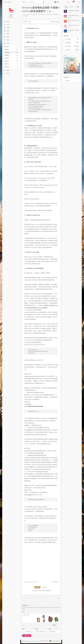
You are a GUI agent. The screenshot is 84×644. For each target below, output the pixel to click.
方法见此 (27, 425)
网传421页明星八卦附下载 (75, 20)
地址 (50, 629)
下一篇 (58, 598)
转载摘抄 (11, 55)
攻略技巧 (11, 49)
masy (25, 14)
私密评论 (54, 625)
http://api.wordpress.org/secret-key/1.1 (40, 220)
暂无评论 (50, 14)
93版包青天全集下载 (73, 15)
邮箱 (37, 629)
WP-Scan (26, 451)
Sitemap (39, 641)
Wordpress (67, 81)
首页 (25, 22)
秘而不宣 (11, 67)
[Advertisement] (41, 564)
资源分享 (11, 61)
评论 (24, 611)
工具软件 (11, 58)
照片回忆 (11, 64)
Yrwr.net (35, 641)
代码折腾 (11, 52)
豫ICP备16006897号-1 (44, 641)
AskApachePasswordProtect (31, 376)
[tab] (66, 7)
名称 (24, 629)
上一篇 (25, 598)
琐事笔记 (11, 47)
